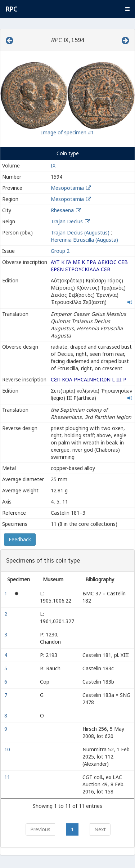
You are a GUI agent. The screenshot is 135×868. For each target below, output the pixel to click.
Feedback (20, 539)
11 (8, 777)
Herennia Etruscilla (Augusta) (84, 240)
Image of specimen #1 (67, 132)
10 (8, 749)
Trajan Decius (67, 221)
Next (100, 829)
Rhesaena (62, 210)
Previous (40, 829)
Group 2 (60, 251)
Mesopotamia (67, 188)
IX (53, 165)
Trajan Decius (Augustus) (80, 232)
